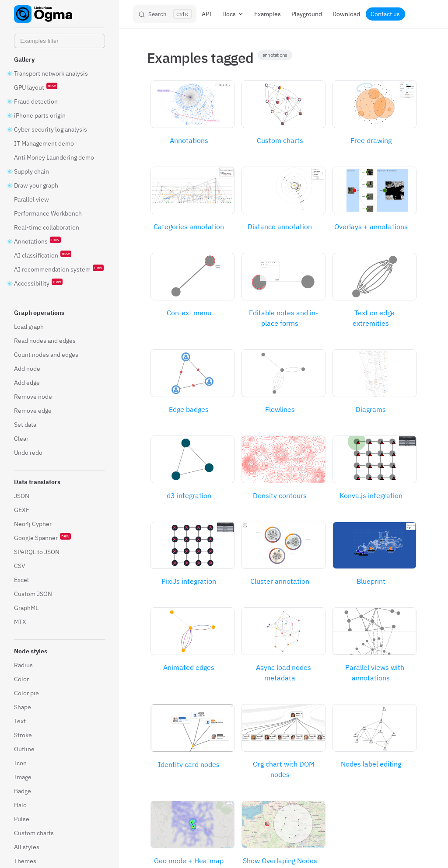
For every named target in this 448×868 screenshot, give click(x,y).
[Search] (165, 14)
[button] (59, 59)
